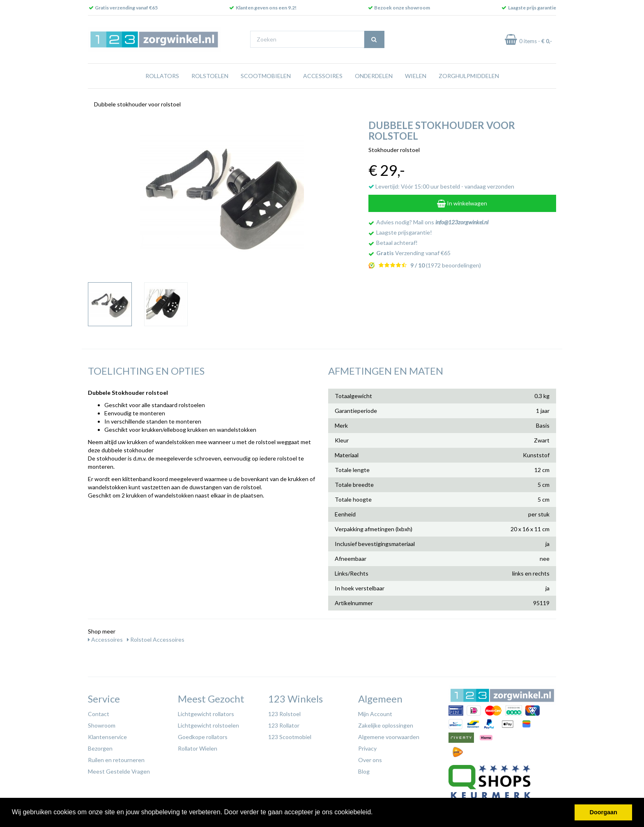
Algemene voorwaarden (389, 737)
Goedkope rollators (203, 737)
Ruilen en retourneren (116, 760)
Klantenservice (107, 737)
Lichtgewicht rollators (206, 714)
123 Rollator (284, 725)
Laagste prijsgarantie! (404, 232)
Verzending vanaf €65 (413, 253)
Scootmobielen (266, 76)
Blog (364, 771)
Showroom (102, 725)
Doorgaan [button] (604, 812)
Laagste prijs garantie (532, 8)
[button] (376, 813)
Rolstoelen (210, 76)
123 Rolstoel (284, 714)
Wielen (416, 76)
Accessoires (323, 76)
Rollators (162, 76)
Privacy (367, 748)
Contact (99, 714)
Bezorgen (100, 748)
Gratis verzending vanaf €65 (126, 8)
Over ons (370, 760)
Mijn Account (375, 714)
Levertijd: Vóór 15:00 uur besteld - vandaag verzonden (441, 186)
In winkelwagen (462, 203)
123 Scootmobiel (290, 737)
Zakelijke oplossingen (386, 725)
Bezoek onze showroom (402, 8)
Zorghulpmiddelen (469, 76)
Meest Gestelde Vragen (119, 771)
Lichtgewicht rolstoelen (208, 725)
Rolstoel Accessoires (156, 639)
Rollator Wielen (198, 748)
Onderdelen (374, 76)
